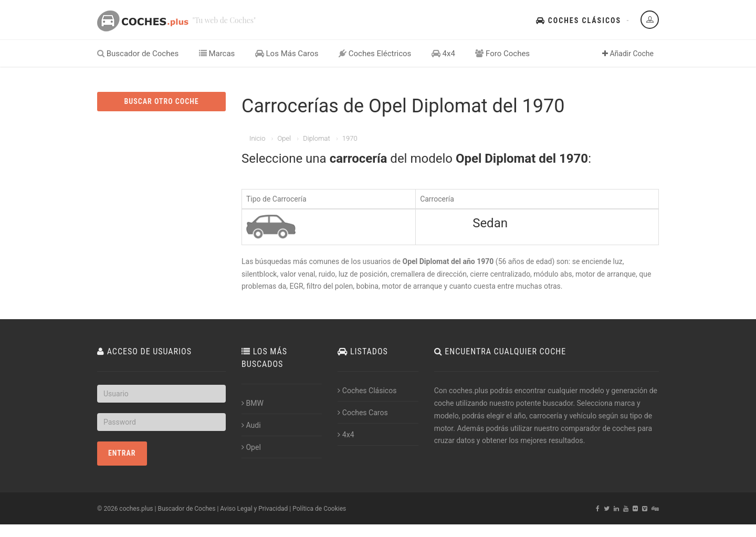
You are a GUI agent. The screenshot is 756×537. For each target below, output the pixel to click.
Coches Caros (363, 413)
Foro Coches (502, 54)
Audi (251, 425)
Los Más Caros (287, 54)
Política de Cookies (319, 509)
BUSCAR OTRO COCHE (161, 101)
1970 (350, 138)
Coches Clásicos (579, 20)
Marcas (217, 54)
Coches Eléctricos (375, 54)
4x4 (443, 54)
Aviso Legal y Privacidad (254, 509)
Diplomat (317, 138)
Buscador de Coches (138, 54)
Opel (284, 138)
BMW (253, 403)
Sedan (490, 223)
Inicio (257, 138)
